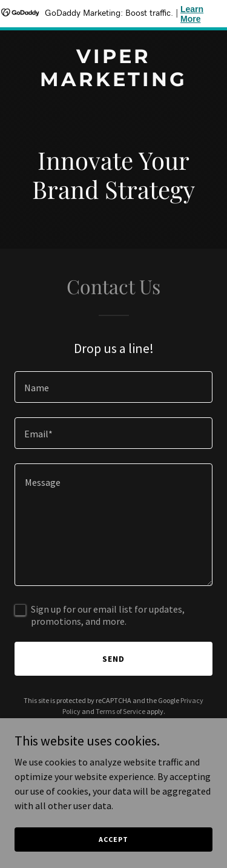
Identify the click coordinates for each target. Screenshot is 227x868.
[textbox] (113, 387)
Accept (113, 839)
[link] (113, 82)
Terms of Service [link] (120, 711)
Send (113, 659)
